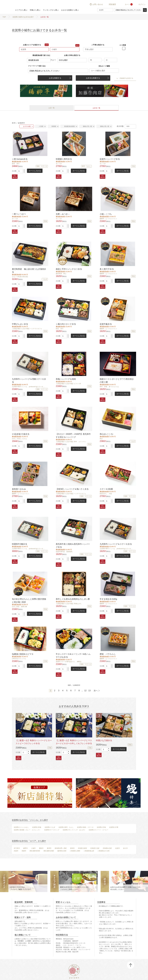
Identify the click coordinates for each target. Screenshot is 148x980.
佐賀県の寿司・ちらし (66, 827)
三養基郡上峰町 (75, 851)
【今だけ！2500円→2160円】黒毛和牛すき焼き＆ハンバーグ (73, 436)
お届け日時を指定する (72, 55)
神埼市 (72, 848)
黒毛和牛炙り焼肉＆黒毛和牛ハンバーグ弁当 (73, 546)
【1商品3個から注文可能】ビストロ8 (68, 384)
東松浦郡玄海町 (49, 851)
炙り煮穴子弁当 (107, 269)
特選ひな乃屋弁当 (104, 740)
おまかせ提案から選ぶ (70, 10)
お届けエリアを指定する (32, 45)
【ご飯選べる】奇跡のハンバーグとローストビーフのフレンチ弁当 (34, 742)
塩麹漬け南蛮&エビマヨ (23, 654)
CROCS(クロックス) (19, 659)
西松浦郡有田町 (35, 851)
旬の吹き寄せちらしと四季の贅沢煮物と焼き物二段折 (29, 601)
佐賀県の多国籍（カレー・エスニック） (27, 830)
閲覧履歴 (112, 4)
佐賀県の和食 (37, 827)
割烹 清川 (16, 164)
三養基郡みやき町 (104, 851)
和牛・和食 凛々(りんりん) (109, 387)
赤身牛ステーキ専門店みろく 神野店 (69, 662)
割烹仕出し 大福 (106, 494)
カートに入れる (35, 171)
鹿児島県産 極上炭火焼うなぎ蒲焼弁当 (29, 271)
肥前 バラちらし (108, 654)
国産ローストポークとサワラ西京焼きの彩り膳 (117, 381)
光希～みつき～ (63, 214)
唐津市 (49, 848)
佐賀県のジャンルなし (21, 827)
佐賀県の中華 (114, 827)
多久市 (125, 848)
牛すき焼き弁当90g (108, 599)
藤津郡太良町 (62, 851)
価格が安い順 (86, 126)
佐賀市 (118, 848)
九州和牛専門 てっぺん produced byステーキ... (28, 387)
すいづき (59, 164)
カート (127, 4)
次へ (96, 691)
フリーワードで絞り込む (37, 66)
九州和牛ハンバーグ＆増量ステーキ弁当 (29, 381)
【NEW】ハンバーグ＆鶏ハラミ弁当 (72, 489)
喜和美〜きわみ (19, 489)
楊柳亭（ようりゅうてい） (109, 219)
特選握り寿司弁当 (64, 159)
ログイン (142, 4)
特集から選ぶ (35, 10)
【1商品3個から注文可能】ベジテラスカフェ (27, 329)
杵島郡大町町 (83, 848)
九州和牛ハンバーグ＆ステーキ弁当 (116, 544)
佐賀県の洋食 (101, 827)
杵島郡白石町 (107, 848)
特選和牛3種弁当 (20, 544)
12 (85, 691)
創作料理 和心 (61, 274)
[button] (24, 170)
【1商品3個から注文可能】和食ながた (69, 604)
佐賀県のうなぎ (50, 827)
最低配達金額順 (68, 126)
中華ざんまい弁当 (20, 324)
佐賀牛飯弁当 (106, 324)
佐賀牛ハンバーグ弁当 (110, 159)
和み (101, 439)
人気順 (40, 126)
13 (89, 691)
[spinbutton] (21, 171)
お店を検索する (55, 78)
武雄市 (16, 851)
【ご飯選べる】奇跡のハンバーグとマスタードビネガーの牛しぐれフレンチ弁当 (74, 742)
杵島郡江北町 (95, 848)
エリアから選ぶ (21, 10)
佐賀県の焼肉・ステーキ (85, 827)
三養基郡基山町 (89, 851)
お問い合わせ (98, 4)
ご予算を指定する (98, 45)
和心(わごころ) (106, 434)
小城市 (33, 848)
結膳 (6, 7)
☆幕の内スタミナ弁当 (66, 324)
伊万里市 (17, 848)
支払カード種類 (104, 66)
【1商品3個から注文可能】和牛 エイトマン (71, 442)
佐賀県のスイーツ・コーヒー (98, 830)
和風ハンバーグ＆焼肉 (66, 379)
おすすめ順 (26, 126)
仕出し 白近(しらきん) (19, 439)
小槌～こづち (106, 214)
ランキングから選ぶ (51, 10)
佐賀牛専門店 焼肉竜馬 (64, 552)
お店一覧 (52, 108)
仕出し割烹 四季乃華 (19, 607)
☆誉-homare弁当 (20, 159)
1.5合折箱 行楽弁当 (21, 434)
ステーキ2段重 (106, 489)
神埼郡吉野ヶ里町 (61, 848)
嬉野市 (25, 848)
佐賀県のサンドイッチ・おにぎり (74, 830)
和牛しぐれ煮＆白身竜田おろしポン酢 (73, 599)
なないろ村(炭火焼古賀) (20, 277)
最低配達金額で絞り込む (41, 55)
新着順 (52, 126)
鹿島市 (41, 848)
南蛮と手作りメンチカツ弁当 (69, 269)
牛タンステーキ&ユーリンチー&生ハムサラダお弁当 (73, 656)
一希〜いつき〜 (19, 214)
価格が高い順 (103, 126)
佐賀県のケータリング (52, 830)
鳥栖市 (24, 851)
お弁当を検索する (93, 78)
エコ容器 (123, 45)
